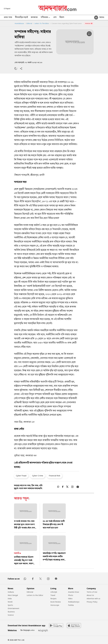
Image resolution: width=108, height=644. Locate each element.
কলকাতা (34, 18)
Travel (53, 595)
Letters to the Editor (35, 595)
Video (70, 599)
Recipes (53, 599)
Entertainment (14, 608)
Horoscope (55, 605)
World (10, 602)
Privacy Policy (92, 602)
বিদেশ (62, 18)
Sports (10, 605)
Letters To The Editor (42, 24)
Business (11, 612)
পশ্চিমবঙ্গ (46, 18)
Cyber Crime (38, 476)
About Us (90, 595)
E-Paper (7, 8)
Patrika (71, 605)
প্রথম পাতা (8, 18)
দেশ (55, 18)
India (10, 599)
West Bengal (13, 595)
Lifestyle (54, 592)
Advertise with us (93, 599)
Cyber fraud (21, 476)
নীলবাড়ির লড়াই (21, 18)
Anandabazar (19, 24)
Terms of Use (92, 592)
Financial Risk (55, 476)
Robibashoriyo (74, 602)
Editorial (29, 24)
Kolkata (11, 592)
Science (11, 615)
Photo (71, 595)
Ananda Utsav (74, 592)
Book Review (56, 602)
